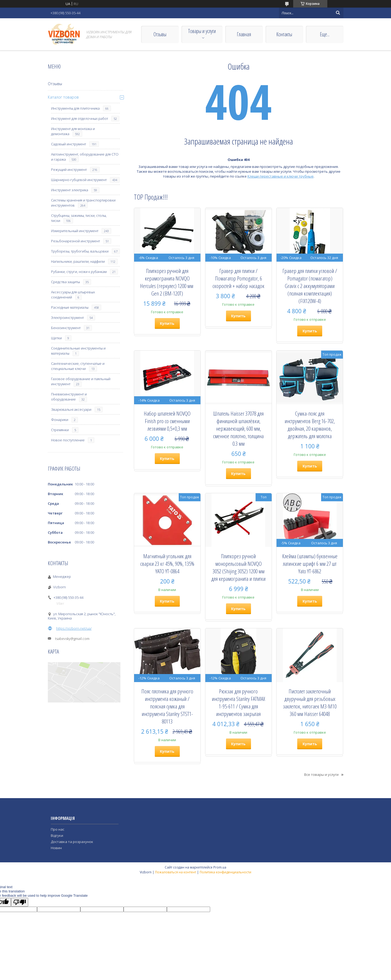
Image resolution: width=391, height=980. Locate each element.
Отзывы (160, 34)
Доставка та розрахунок (72, 842)
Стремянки (60, 430)
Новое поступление (68, 440)
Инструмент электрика (70, 190)
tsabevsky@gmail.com (72, 639)
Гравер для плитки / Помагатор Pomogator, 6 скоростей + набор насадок (238, 278)
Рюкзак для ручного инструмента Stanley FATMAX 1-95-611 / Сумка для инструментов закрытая (238, 702)
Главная (244, 34)
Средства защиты (65, 282)
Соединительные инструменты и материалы (78, 351)
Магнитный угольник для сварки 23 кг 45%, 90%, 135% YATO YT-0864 (167, 564)
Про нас (58, 829)
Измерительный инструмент (75, 231)
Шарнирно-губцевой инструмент (79, 180)
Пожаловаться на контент (176, 872)
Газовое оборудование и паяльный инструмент (81, 381)
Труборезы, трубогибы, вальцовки (80, 251)
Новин (56, 848)
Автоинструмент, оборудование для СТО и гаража (85, 157)
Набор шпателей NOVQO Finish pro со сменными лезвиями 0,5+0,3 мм (167, 421)
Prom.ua (220, 867)
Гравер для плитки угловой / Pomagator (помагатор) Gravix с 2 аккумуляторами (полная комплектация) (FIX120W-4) (310, 286)
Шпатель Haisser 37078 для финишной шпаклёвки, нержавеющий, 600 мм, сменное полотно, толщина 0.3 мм (238, 428)
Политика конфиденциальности (225, 872)
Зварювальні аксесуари (71, 409)
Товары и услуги (202, 31)
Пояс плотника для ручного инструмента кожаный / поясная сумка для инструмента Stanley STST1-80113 (167, 706)
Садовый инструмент (69, 144)
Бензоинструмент (66, 328)
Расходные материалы (70, 307)
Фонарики (60, 420)
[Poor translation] (20, 902)
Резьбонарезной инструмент (76, 241)
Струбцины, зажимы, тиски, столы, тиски (79, 218)
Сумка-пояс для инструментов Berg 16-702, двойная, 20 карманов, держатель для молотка (310, 425)
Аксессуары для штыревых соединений (73, 295)
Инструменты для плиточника (75, 108)
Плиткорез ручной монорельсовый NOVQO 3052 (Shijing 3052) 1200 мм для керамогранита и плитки (238, 567)
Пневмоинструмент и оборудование (69, 397)
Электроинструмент (67, 318)
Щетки (56, 338)
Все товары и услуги (321, 774)
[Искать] (338, 13)
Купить (167, 323)
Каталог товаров (63, 97)
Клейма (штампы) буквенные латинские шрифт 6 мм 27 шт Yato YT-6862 (310, 564)
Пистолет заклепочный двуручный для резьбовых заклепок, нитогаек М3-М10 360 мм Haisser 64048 (310, 702)
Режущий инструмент (69, 170)
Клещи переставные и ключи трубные (281, 176)
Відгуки (57, 835)
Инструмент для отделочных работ (80, 118)
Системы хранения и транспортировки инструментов (83, 203)
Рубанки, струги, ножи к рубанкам (79, 272)
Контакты (284, 34)
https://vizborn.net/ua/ (74, 628)
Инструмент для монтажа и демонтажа (73, 131)
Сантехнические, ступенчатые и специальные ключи (78, 366)
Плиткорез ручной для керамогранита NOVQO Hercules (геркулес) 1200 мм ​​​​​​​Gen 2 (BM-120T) (167, 282)
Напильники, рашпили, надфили (78, 261)
